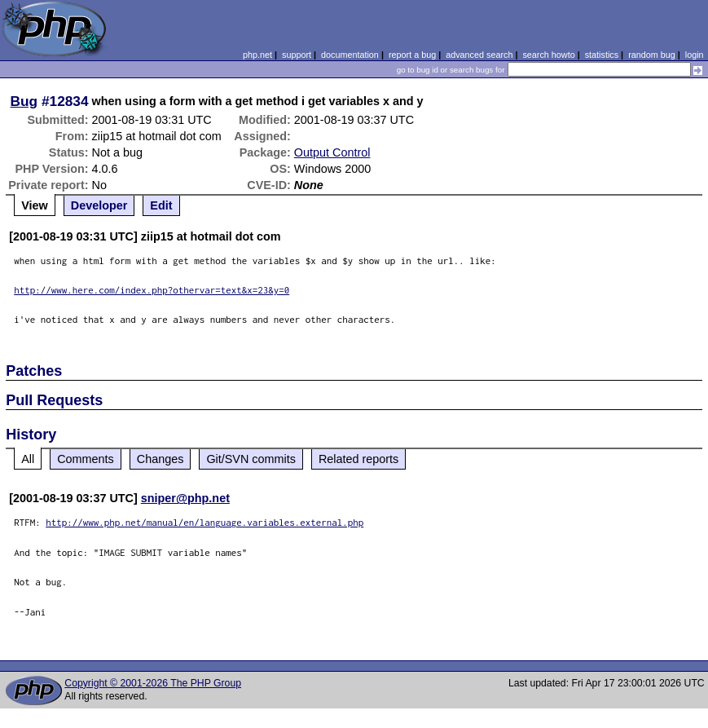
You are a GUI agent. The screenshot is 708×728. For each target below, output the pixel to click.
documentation (350, 55)
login (695, 55)
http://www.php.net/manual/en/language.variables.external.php (204, 522)
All (28, 459)
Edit (161, 205)
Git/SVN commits (251, 459)
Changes (161, 459)
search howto (548, 55)
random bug (652, 55)
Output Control (332, 152)
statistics (602, 55)
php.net (257, 55)
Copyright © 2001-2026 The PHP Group (153, 683)
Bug (24, 101)
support (297, 55)
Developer (99, 205)
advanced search (479, 55)
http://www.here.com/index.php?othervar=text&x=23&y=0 (152, 290)
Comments (86, 459)
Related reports (358, 459)
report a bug (412, 55)
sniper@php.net (185, 498)
